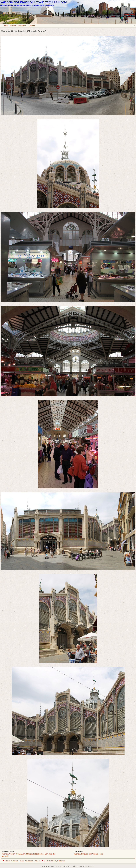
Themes (32, 26)
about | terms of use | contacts (84, 866)
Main (6, 26)
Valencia (38, 861)
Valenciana (29, 861)
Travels (13, 26)
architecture (61, 861)
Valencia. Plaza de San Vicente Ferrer (89, 854)
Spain (22, 861)
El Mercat (47, 861)
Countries (22, 26)
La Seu (54, 861)
